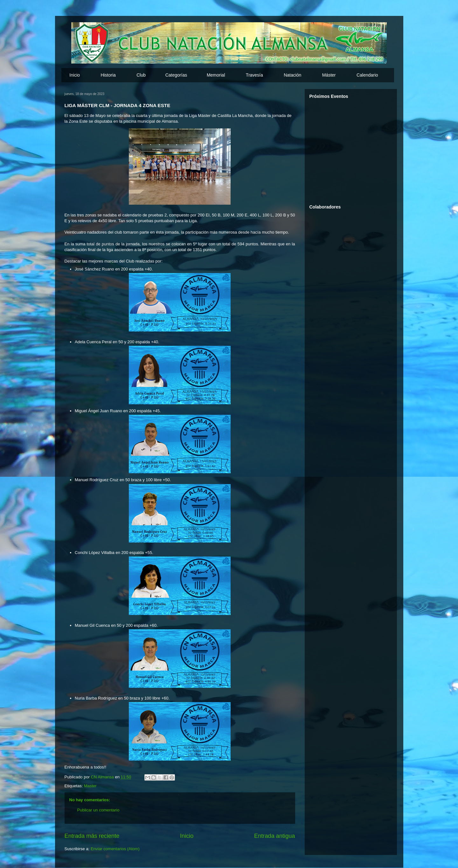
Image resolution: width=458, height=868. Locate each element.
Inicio (75, 75)
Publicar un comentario (98, 810)
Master (90, 786)
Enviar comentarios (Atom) (115, 849)
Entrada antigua (274, 836)
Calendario (367, 75)
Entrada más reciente (92, 836)
